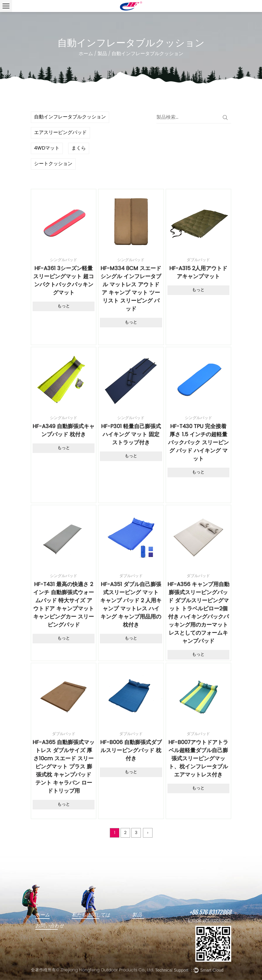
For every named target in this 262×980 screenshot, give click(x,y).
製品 (102, 54)
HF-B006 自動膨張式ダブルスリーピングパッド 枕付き (131, 751)
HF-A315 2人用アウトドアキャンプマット (198, 273)
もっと (64, 306)
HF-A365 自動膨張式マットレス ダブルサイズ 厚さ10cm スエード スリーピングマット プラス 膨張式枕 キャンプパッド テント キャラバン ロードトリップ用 (64, 767)
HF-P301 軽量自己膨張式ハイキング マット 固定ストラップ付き (131, 435)
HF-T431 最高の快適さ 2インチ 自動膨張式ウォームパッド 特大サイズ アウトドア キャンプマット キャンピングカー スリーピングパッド (64, 605)
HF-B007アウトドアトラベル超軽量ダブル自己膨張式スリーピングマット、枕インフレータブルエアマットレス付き (198, 759)
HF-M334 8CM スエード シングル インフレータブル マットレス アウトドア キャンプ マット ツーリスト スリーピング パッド (131, 289)
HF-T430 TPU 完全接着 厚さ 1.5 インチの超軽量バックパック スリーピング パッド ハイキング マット (198, 443)
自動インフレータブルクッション (70, 117)
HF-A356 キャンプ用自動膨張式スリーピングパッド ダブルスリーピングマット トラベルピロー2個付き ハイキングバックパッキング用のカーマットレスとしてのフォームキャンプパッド (198, 613)
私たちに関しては (91, 915)
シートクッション (53, 164)
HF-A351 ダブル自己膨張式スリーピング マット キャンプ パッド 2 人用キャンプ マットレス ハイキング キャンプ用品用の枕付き (131, 605)
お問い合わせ (50, 926)
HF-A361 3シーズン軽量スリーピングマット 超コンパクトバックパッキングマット (64, 281)
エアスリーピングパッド (60, 133)
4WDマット (47, 148)
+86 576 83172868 (210, 913)
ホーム (86, 54)
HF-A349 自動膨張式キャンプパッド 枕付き (64, 431)
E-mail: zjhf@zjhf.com (210, 920)
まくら (79, 148)
